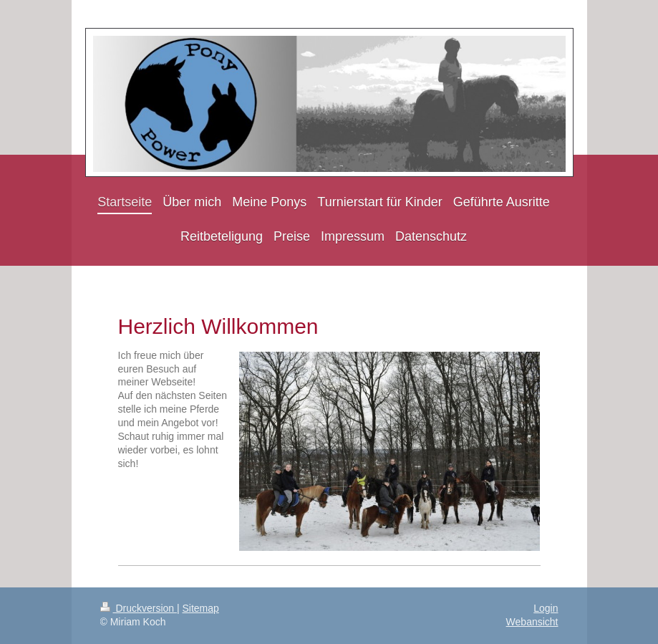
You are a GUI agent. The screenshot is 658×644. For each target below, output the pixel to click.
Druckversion (139, 608)
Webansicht (532, 622)
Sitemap (201, 608)
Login (546, 608)
